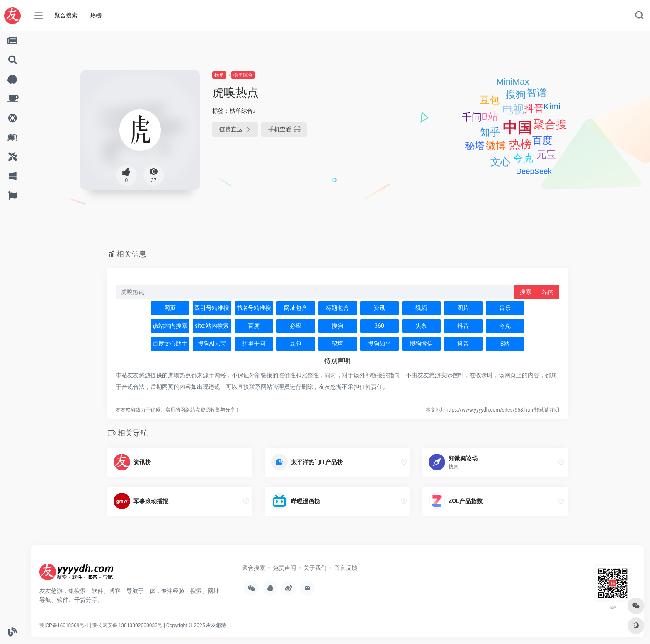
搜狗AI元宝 (212, 344)
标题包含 (337, 308)
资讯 (379, 308)
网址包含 (296, 308)
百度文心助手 (170, 344)
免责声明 (284, 568)
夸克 (505, 326)
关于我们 (315, 568)
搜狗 (337, 326)
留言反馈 (346, 568)
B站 (505, 344)
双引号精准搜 (212, 308)
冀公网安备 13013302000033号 (127, 625)
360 (379, 326)
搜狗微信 (421, 344)
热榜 (96, 15)
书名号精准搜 (254, 308)
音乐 (505, 308)
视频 (421, 308)
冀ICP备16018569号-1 (64, 625)
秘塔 (337, 344)
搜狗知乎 (379, 344)
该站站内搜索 (170, 326)
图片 (463, 308)
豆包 (296, 344)
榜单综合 (243, 75)
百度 (254, 326)
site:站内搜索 (212, 326)
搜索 (526, 292)
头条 (421, 326)
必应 (296, 326)
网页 (170, 308)
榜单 (219, 75)
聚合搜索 (66, 15)
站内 (548, 292)
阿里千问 (254, 344)
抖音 (463, 326)
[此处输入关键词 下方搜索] (315, 292)
